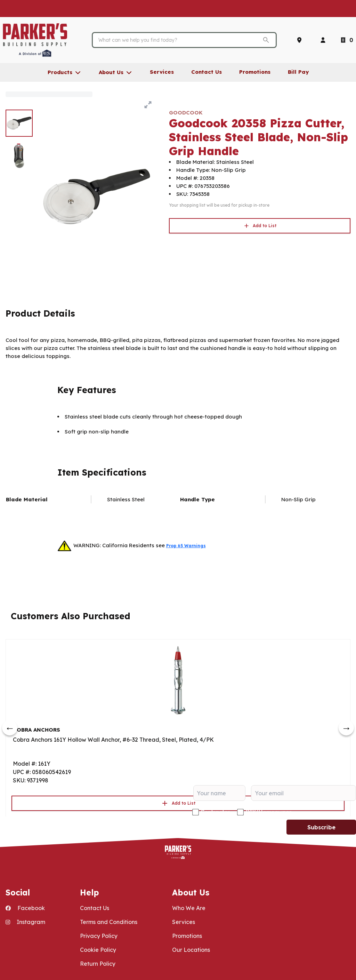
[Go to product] (178, 680)
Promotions (187, 936)
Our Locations (191, 950)
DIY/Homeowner (268, 812)
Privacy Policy (99, 936)
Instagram (25, 922)
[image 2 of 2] (19, 156)
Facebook (25, 908)
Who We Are (189, 908)
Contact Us (95, 908)
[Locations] (301, 40)
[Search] (179, 40)
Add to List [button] (260, 226)
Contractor (215, 812)
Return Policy (98, 964)
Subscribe (321, 827)
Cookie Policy (98, 950)
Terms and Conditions (109, 922)
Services (184, 922)
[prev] (10, 728)
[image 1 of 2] (19, 123)
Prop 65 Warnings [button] (186, 546)
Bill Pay (298, 72)
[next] (346, 728)
